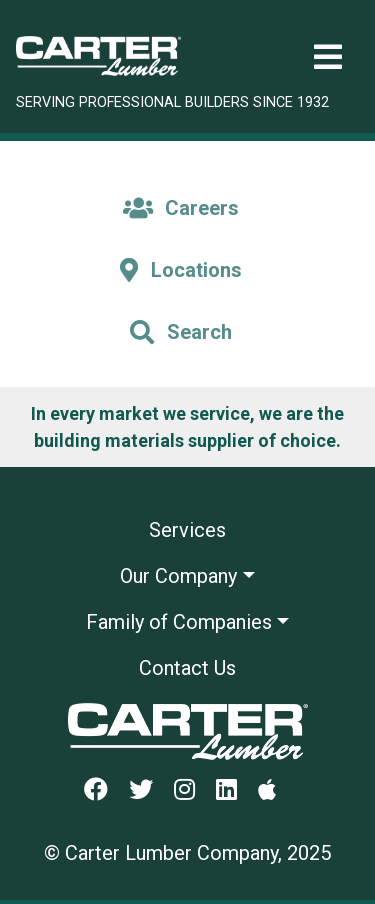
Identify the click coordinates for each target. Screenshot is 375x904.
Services (187, 530)
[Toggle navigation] (328, 57)
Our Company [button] (178, 576)
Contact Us (187, 668)
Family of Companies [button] (179, 622)
